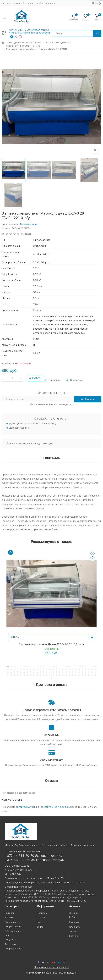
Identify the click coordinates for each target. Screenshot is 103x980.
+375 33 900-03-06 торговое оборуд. (30, 33)
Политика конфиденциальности (51, 967)
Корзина (74, 936)
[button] (97, 17)
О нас (40, 927)
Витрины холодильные (58, 42)
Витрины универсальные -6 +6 (23, 46)
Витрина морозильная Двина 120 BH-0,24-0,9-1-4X (52, 644)
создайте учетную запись (55, 807)
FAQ (39, 922)
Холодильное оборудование (25, 42)
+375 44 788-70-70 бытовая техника (29, 30)
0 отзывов (26, 234)
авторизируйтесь (26, 807)
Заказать (88, 399)
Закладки (74, 922)
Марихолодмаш (29, 224)
